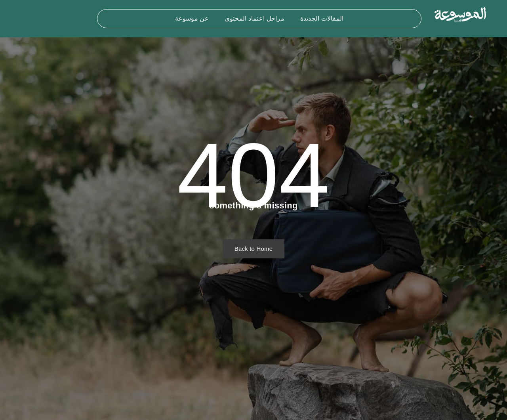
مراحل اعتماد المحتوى (254, 18)
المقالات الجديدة (322, 18)
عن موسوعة (192, 18)
